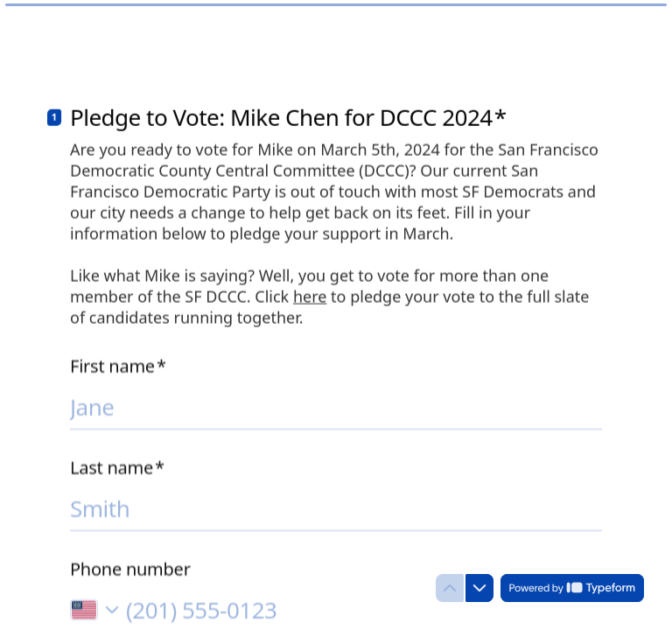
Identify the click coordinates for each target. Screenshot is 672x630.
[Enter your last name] (336, 506)
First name (118, 364)
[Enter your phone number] (364, 607)
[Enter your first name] (336, 404)
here (310, 295)
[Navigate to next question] (479, 588)
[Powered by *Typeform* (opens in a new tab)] (572, 588)
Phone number (130, 567)
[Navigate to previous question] (450, 588)
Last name (117, 465)
